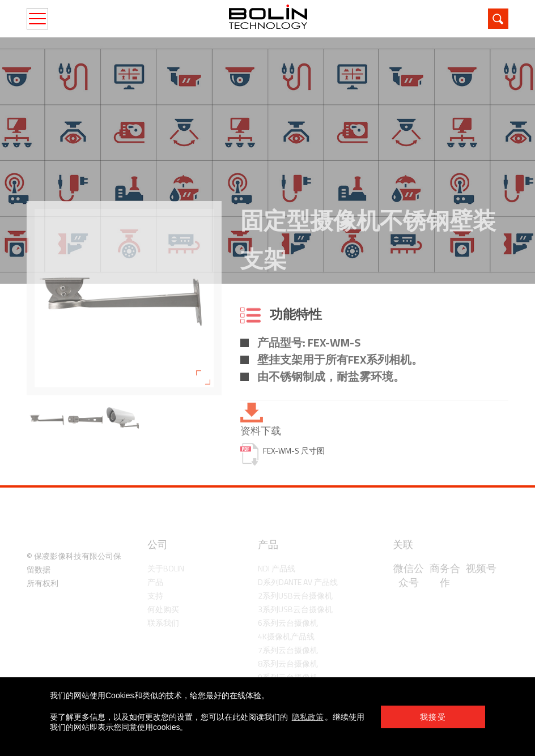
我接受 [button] (433, 717)
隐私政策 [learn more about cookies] (308, 717)
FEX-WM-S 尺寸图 (294, 451)
